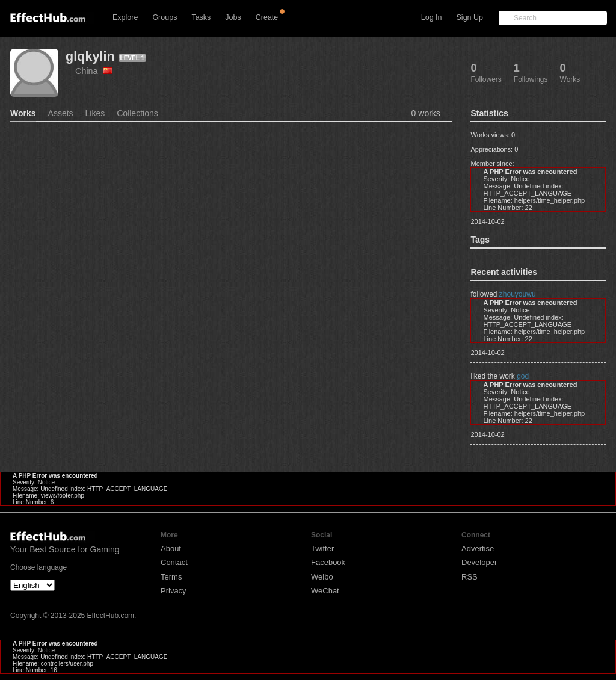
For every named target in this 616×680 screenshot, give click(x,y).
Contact (174, 562)
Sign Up (470, 17)
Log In (432, 17)
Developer (479, 562)
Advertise (478, 549)
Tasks (201, 17)
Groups (165, 17)
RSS (470, 577)
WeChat (325, 591)
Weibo (322, 577)
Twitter (322, 549)
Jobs (233, 17)
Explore (125, 17)
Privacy (174, 591)
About (171, 549)
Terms (171, 577)
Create (267, 17)
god (523, 376)
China (94, 71)
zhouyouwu (518, 294)
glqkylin (90, 56)
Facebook (328, 562)
